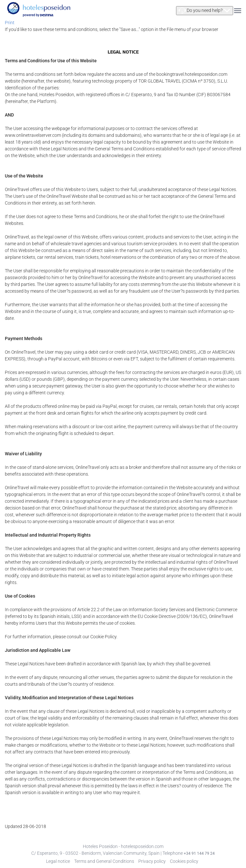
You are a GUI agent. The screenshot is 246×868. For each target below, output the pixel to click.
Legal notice (58, 861)
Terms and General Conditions (104, 861)
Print (10, 23)
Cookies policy (184, 861)
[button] (205, 11)
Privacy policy (152, 861)
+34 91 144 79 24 (199, 853)
